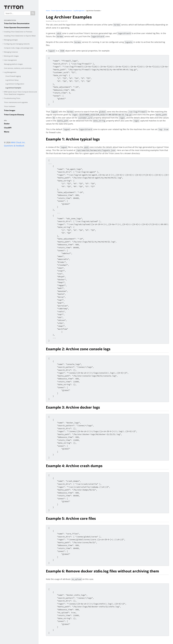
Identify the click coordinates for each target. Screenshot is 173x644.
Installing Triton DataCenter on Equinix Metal (20, 36)
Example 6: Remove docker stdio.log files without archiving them (103, 571)
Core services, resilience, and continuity (18, 68)
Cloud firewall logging (13, 76)
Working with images (11, 56)
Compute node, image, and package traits (19, 48)
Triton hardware (10, 106)
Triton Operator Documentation (17, 27)
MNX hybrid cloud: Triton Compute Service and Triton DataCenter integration (20, 93)
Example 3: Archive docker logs (73, 407)
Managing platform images (13, 64)
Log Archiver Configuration (15, 84)
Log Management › (79, 11)
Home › (48, 11)
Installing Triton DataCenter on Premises (18, 32)
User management (10, 60)
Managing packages (11, 40)
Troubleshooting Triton (12, 98)
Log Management (10, 72)
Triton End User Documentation (17, 23)
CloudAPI (8, 128)
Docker (7, 124)
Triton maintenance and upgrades (16, 102)
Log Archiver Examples (13, 88)
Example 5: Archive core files (71, 518)
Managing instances (11, 52)
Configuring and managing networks (17, 44)
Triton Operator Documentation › (62, 11)
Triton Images (10, 110)
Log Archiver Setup (12, 80)
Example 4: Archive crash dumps (74, 466)
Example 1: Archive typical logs (73, 139)
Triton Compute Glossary (14, 115)
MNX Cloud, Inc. (18, 142)
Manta (7, 132)
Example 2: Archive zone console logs (78, 349)
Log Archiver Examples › (94, 11)
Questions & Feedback (14, 146)
